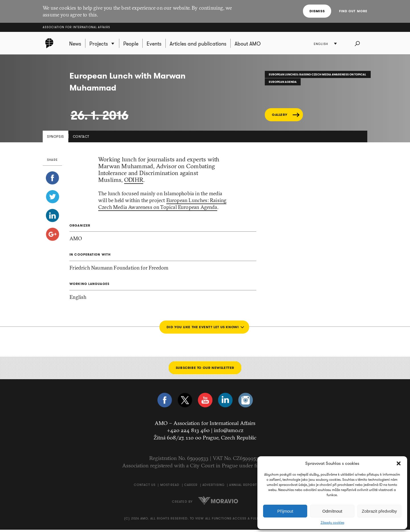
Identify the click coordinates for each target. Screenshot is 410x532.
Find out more (353, 11)
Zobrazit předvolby (379, 511)
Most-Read (170, 487)
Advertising (214, 487)
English (322, 44)
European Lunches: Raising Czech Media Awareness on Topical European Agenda (162, 206)
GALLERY (280, 117)
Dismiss (318, 11)
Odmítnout (332, 511)
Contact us (145, 487)
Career (191, 487)
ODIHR (134, 182)
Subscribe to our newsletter (205, 370)
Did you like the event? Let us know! (202, 329)
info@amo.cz (229, 432)
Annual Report (243, 487)
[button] (399, 463)
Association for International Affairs (76, 27)
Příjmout (285, 511)
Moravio (218, 502)
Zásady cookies (332, 523)
